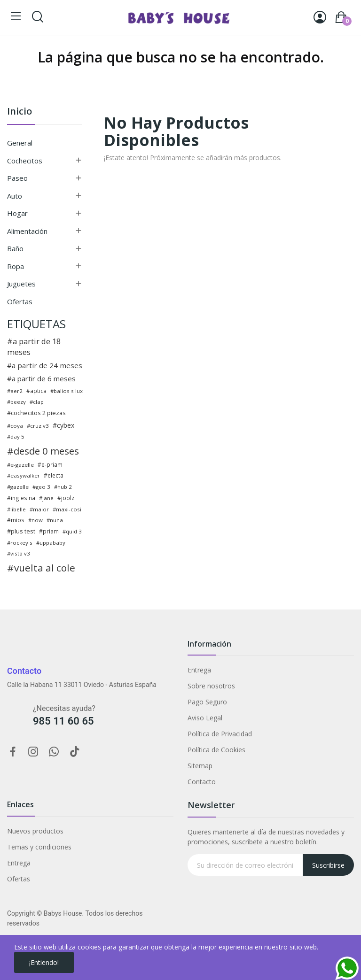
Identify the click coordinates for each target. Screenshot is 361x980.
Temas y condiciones (39, 847)
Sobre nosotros (211, 686)
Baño (15, 248)
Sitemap (200, 766)
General (20, 143)
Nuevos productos (35, 831)
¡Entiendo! (44, 962)
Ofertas (20, 301)
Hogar (17, 213)
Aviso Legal (205, 718)
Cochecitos (25, 161)
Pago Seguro (207, 702)
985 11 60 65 (63, 721)
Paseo (17, 178)
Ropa (16, 266)
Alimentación (27, 231)
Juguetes (21, 284)
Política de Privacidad (220, 734)
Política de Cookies (216, 750)
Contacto (202, 782)
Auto (15, 196)
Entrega (199, 670)
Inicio (20, 112)
